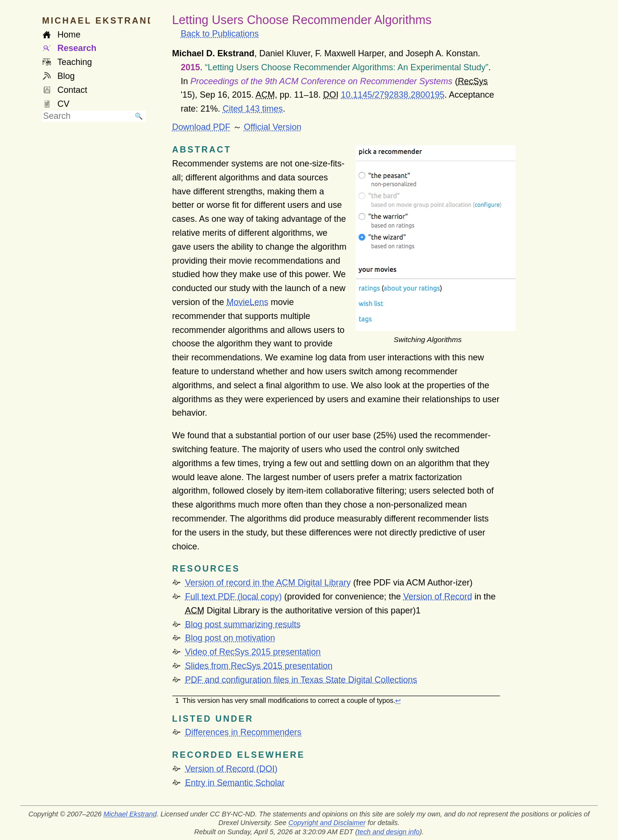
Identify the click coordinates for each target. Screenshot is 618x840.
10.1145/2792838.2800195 (393, 95)
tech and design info (389, 832)
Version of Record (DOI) (232, 769)
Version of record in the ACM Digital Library (268, 583)
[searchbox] (87, 116)
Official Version (273, 127)
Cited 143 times (253, 109)
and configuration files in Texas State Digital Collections (301, 680)
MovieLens (248, 302)
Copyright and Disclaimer (327, 823)
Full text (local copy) (234, 597)
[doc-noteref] (418, 611)
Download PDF (201, 127)
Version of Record (438, 597)
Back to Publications (220, 34)
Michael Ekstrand (130, 814)
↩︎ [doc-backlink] (398, 700)
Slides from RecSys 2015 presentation (259, 666)
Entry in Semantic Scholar (235, 783)
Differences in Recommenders (244, 732)
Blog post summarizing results (243, 624)
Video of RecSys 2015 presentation (253, 652)
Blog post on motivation (230, 638)
